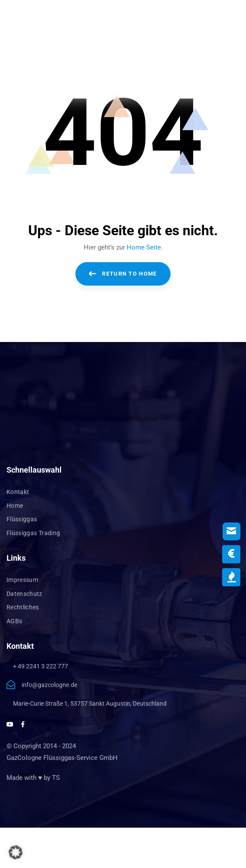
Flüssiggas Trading (33, 533)
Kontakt (18, 492)
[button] (16, 852)
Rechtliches (23, 607)
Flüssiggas (22, 519)
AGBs (14, 621)
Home (15, 506)
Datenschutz (25, 594)
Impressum (22, 580)
